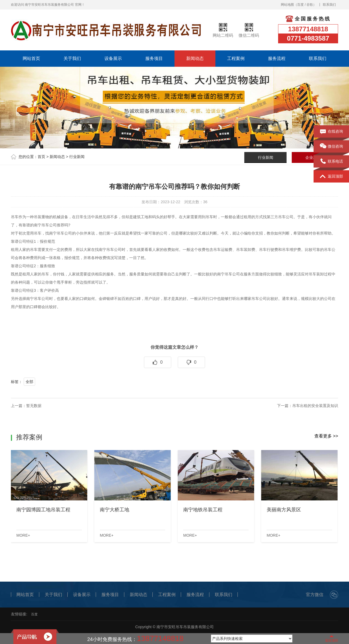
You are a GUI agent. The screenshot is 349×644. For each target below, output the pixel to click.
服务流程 (277, 58)
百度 (300, 5)
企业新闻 (313, 157)
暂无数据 (34, 406)
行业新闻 (77, 157)
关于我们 (72, 58)
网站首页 (31, 58)
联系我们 (329, 5)
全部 (29, 382)
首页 (41, 157)
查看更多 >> (326, 436)
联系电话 (331, 162)
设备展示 (113, 58)
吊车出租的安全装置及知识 (315, 406)
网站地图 (287, 5)
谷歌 (310, 5)
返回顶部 (331, 177)
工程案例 (236, 58)
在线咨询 (331, 132)
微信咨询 (331, 147)
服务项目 (154, 58)
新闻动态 (195, 58)
